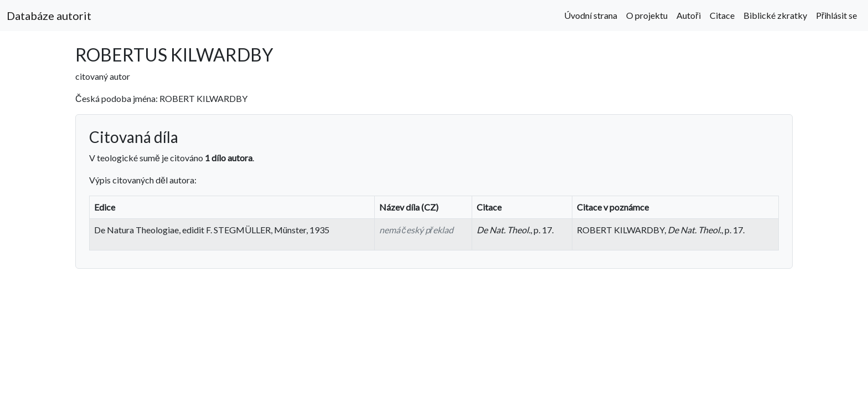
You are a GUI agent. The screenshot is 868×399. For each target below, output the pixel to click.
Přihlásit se (836, 15)
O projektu (647, 15)
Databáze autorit (49, 16)
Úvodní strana (591, 15)
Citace (722, 15)
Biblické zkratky (775, 15)
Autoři (688, 15)
